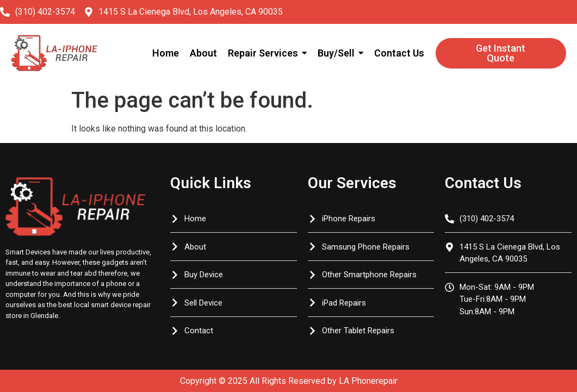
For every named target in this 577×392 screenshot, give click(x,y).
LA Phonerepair (368, 381)
